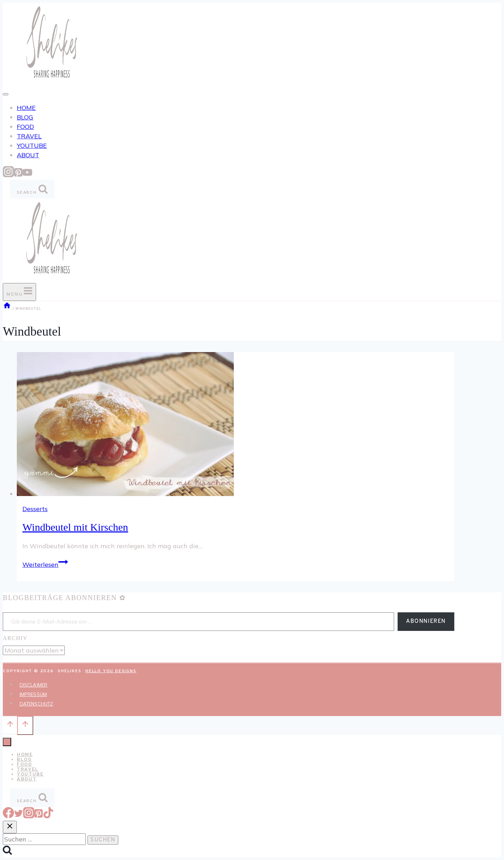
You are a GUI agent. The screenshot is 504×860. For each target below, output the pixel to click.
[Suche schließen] (10, 827)
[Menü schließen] (7, 742)
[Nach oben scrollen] (10, 725)
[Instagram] (8, 175)
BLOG (25, 117)
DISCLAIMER (33, 685)
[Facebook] (8, 816)
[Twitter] (19, 816)
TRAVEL (29, 136)
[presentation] (236, 425)
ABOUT (28, 155)
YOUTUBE (32, 146)
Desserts (35, 509)
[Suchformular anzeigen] (32, 189)
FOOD (25, 127)
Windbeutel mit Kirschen (75, 527)
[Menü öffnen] (19, 292)
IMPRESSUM (33, 694)
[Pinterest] (18, 175)
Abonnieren (426, 621)
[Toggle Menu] (6, 94)
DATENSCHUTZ (36, 704)
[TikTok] (48, 816)
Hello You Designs (111, 671)
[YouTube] (27, 175)
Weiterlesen (45, 565)
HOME (26, 108)
